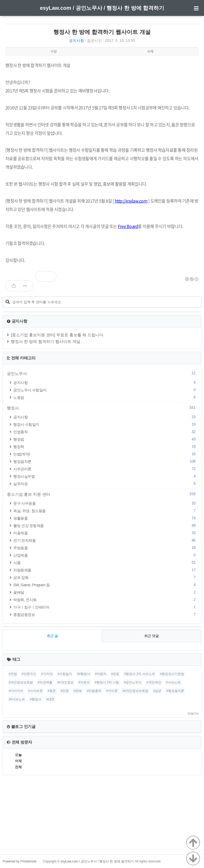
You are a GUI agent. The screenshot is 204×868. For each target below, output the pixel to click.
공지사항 (76, 41)
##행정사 (84, 674)
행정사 (102, 408)
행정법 (105, 439)
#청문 (52, 691)
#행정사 (36, 699)
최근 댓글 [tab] (152, 636)
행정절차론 (105, 461)
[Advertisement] (102, 817)
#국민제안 (154, 682)
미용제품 (105, 533)
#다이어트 (16, 691)
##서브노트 (17, 699)
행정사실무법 (105, 476)
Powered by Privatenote (20, 861)
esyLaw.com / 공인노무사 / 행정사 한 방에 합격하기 (102, 8)
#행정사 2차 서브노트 (140, 674)
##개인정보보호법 (135, 691)
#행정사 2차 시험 (107, 682)
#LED (50, 699)
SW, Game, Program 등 (105, 585)
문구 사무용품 (105, 503)
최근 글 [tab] (52, 636)
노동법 (105, 397)
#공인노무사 (133, 682)
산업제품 (105, 555)
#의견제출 (45, 682)
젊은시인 (95, 41)
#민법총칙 (94, 691)
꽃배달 (105, 592)
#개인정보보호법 (21, 682)
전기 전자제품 (105, 540)
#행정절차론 (175, 691)
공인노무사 (102, 373)
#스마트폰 (35, 691)
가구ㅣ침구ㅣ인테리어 (105, 607)
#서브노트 (173, 682)
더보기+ (193, 714)
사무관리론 (105, 469)
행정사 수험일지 (105, 424)
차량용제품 (105, 570)
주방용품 (105, 548)
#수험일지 (65, 674)
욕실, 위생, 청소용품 (105, 511)
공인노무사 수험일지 (105, 390)
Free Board (128, 226)
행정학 (105, 447)
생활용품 (105, 518)
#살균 (157, 691)
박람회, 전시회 (105, 600)
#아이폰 (112, 691)
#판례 (78, 691)
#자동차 (101, 674)
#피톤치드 (29, 674)
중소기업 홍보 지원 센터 (102, 494)
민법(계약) (105, 454)
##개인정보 (65, 682)
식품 (105, 563)
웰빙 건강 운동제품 (105, 525)
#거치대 (47, 674)
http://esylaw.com (131, 201)
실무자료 (105, 484)
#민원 (65, 691)
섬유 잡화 (105, 577)
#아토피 (84, 682)
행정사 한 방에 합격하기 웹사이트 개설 (102, 32)
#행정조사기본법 (172, 674)
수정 (54, 51)
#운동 (115, 674)
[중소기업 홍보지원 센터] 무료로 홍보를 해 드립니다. (58, 335)
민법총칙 (105, 432)
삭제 (150, 51)
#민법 (13, 674)
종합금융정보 (105, 614)
